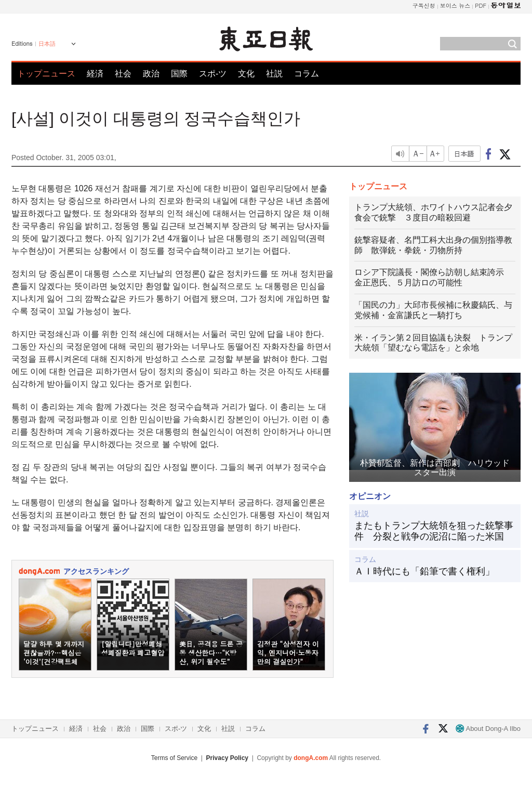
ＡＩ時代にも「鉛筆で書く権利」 (424, 571)
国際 (179, 74)
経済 (95, 74)
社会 (123, 74)
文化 (246, 74)
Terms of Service (174, 758)
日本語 (47, 44)
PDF (481, 5)
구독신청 (424, 5)
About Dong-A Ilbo (488, 729)
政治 (151, 74)
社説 (274, 74)
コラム (307, 74)
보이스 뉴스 (455, 5)
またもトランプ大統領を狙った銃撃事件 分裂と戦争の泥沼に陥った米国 (434, 531)
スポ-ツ (213, 74)
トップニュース (46, 74)
